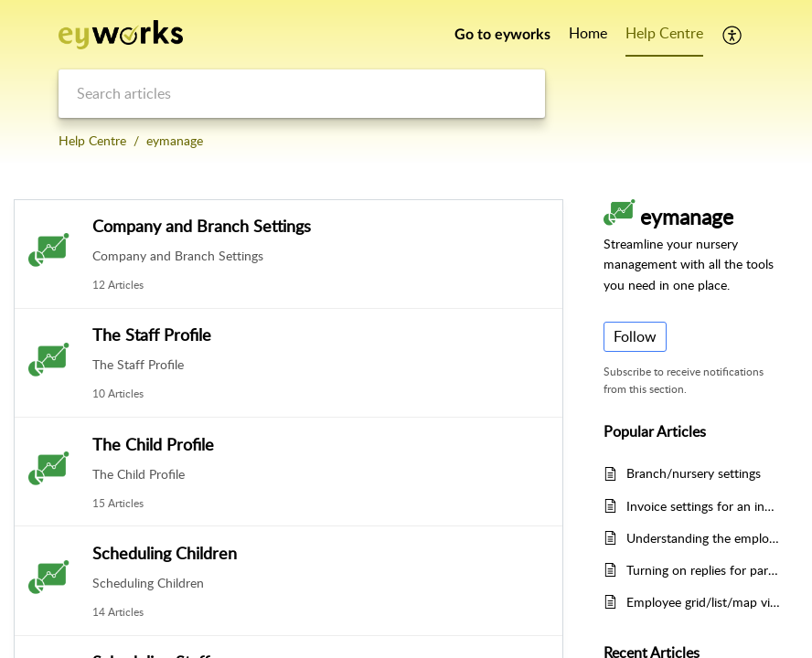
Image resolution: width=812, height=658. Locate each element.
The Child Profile (153, 444)
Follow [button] (635, 336)
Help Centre (92, 140)
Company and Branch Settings (202, 226)
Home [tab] (588, 33)
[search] (302, 94)
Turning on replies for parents (703, 570)
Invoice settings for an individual (703, 506)
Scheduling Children (165, 553)
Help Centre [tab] (664, 33)
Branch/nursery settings (694, 473)
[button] (733, 35)
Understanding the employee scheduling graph (703, 538)
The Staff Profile (152, 334)
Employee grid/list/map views (703, 602)
